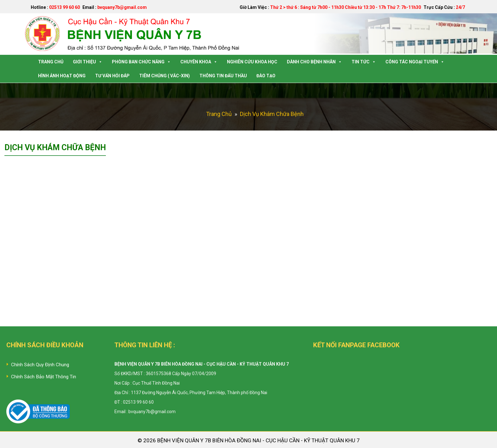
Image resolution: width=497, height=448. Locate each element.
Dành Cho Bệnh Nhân (314, 62)
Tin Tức (364, 62)
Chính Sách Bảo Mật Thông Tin (44, 377)
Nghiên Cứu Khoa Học (252, 62)
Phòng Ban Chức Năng (141, 62)
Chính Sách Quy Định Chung (40, 365)
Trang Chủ (51, 62)
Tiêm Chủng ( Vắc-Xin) (165, 76)
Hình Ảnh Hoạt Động (62, 76)
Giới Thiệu (88, 62)
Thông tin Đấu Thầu (223, 76)
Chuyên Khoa (199, 62)
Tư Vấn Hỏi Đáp (112, 76)
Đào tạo (266, 76)
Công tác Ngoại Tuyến (415, 62)
